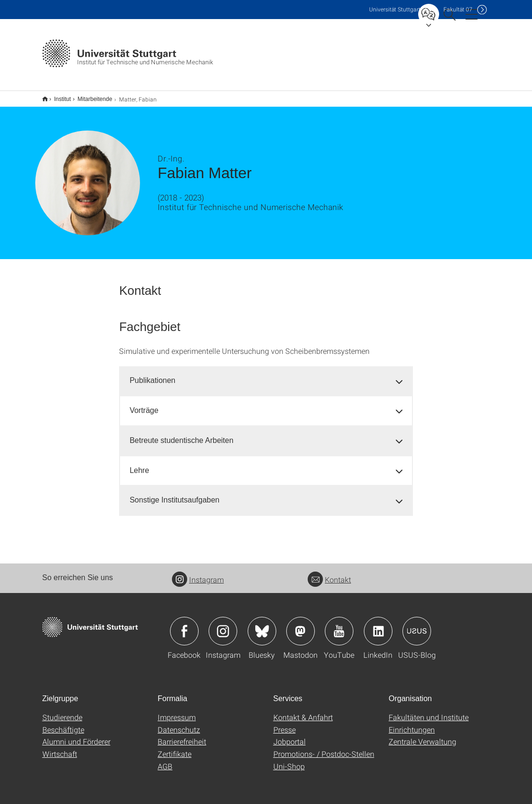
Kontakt (329, 573)
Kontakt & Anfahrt (303, 711)
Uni (395, 9)
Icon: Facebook (184, 625)
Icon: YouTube (339, 625)
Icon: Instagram (223, 625)
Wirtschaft (60, 748)
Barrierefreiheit (182, 735)
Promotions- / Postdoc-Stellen (324, 748)
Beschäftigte (63, 723)
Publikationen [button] (152, 374)
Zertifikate (175, 748)
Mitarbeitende (90, 96)
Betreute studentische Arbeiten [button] (181, 434)
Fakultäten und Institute (429, 711)
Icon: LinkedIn (378, 625)
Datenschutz (179, 723)
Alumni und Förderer (76, 735)
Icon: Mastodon (301, 625)
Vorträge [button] (144, 404)
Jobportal (290, 735)
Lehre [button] (139, 464)
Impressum (177, 711)
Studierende (62, 711)
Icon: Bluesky (262, 625)
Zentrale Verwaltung (422, 735)
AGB (165, 760)
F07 (458, 9)
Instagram (198, 573)
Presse (285, 723)
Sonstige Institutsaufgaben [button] (175, 494)
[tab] (266, 375)
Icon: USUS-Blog (417, 625)
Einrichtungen (412, 723)
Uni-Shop (289, 760)
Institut (57, 96)
